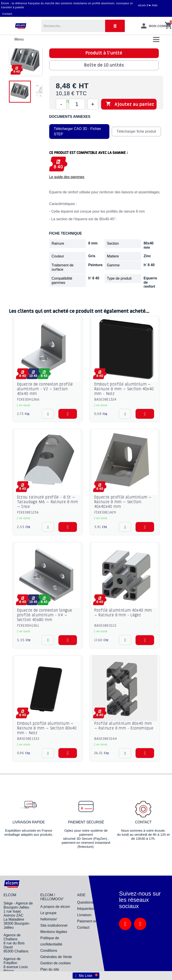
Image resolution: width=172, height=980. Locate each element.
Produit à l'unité (104, 53)
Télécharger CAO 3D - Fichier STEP (78, 131)
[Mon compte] (156, 26)
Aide (155, 5)
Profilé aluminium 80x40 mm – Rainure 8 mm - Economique (124, 726)
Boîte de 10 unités (104, 65)
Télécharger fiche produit (136, 131)
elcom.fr (143, 5)
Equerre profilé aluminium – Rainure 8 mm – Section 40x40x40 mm (123, 502)
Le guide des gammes (67, 177)
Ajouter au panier (130, 104)
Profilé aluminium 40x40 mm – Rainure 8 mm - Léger (123, 613)
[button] (68, 414)
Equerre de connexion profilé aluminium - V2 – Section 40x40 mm (45, 389)
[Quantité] (77, 104)
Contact (7, 14)
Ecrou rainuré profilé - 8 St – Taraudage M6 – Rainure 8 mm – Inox (48, 502)
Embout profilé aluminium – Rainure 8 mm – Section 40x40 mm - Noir (124, 389)
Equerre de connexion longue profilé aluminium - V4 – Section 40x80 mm (45, 615)
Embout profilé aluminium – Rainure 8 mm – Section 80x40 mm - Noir (47, 728)
